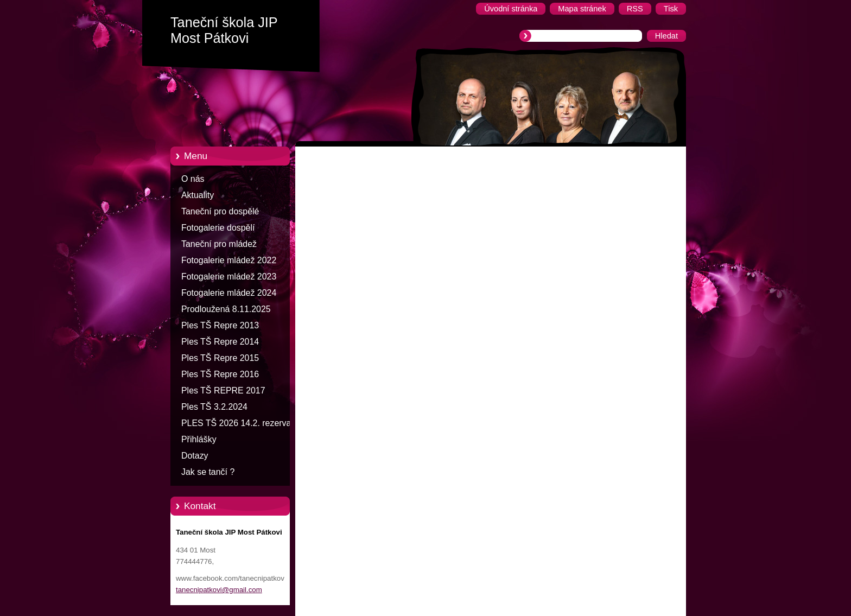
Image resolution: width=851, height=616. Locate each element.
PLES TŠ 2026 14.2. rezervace (241, 423)
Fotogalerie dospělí (218, 228)
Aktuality (198, 195)
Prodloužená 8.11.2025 (226, 309)
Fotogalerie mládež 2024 (229, 293)
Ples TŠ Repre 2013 (220, 325)
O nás (193, 179)
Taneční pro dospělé (220, 211)
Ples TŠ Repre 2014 (220, 342)
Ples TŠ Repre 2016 (220, 374)
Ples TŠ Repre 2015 (220, 358)
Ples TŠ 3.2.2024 (214, 407)
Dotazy (195, 456)
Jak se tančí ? (208, 472)
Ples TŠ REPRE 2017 (223, 390)
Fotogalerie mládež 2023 (229, 277)
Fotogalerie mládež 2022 (229, 260)
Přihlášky (199, 439)
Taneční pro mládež (219, 244)
